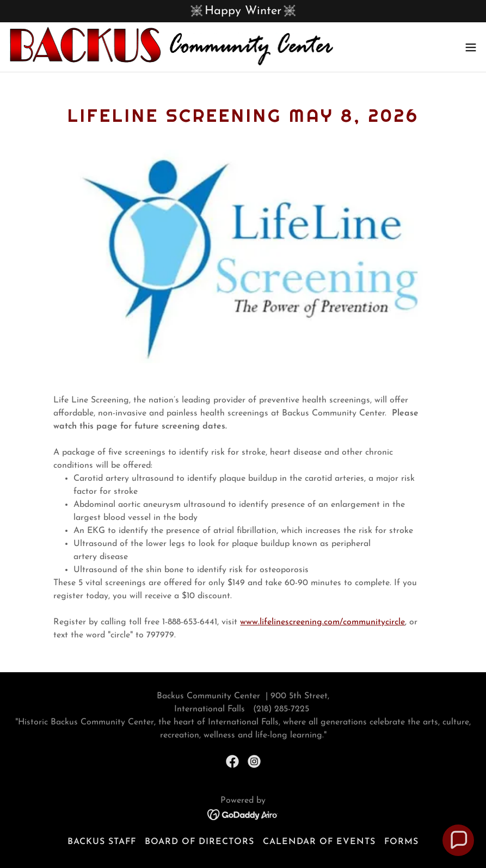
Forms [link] (401, 842)
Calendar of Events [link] (319, 842)
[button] (471, 47)
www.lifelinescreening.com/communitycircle (322, 622)
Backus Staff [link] (102, 842)
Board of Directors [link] (199, 842)
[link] (171, 47)
